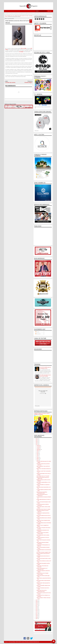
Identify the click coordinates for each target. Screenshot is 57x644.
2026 (37, 439)
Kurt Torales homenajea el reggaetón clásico (44, 552)
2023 (37, 443)
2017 (37, 605)
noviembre (38, 447)
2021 (37, 600)
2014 (37, 609)
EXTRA (6, 13)
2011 (37, 613)
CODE (52, 642)
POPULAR (10, 13)
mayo (38, 455)
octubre (38, 448)
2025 (37, 440)
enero (38, 460)
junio (38, 453)
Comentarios (38, 334)
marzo (38, 457)
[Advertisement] (43, 236)
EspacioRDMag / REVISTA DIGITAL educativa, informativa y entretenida (22, 642)
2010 (37, 615)
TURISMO (33, 13)
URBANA (14, 13)
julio (37, 452)
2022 (37, 444)
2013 (37, 611)
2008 (37, 617)
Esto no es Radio (24, 48)
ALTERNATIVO (19, 13)
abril (38, 456)
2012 (37, 612)
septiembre (39, 449)
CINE (37, 13)
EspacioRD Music (37, 407)
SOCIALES (29, 13)
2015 (37, 608)
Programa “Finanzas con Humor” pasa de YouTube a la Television (42, 414)
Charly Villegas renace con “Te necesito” (43, 476)
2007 (37, 619)
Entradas (37, 332)
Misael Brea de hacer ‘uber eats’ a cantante (43, 509)
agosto (38, 451)
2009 (37, 616)
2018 (37, 604)
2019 (37, 603)
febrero (38, 459)
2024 (37, 442)
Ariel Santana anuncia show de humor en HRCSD (18, 22)
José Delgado (21, 52)
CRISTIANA (24, 13)
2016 (37, 607)
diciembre (38, 445)
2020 (37, 601)
